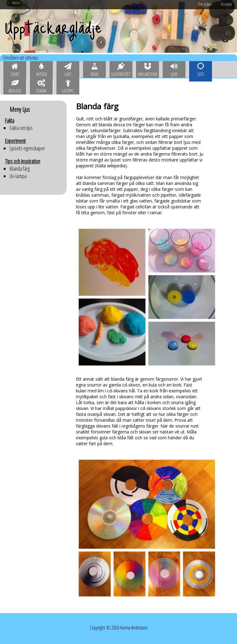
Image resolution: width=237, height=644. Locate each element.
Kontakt (226, 4)
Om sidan (205, 4)
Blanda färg (20, 169)
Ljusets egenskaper (27, 148)
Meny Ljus (20, 109)
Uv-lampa (18, 176)
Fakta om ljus (21, 128)
